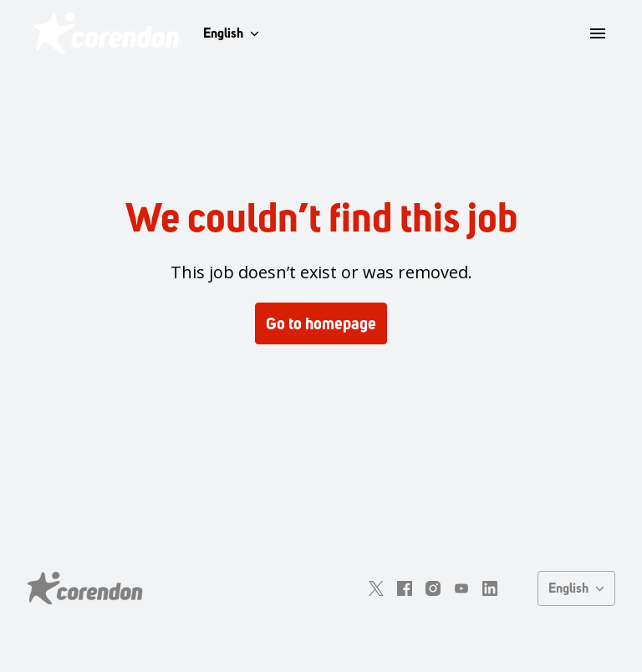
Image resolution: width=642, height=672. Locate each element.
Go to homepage (321, 323)
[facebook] (405, 588)
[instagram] (433, 588)
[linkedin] (490, 588)
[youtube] (461, 588)
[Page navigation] (598, 33)
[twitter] (376, 588)
